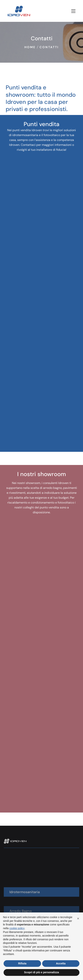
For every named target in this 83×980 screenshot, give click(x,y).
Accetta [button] (61, 963)
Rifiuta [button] (22, 963)
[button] (78, 918)
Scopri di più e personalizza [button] (41, 972)
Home (30, 47)
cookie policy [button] (17, 928)
